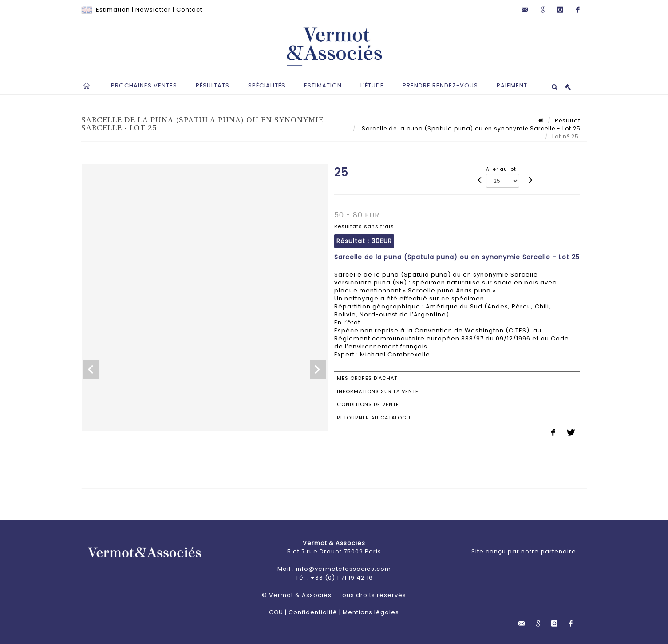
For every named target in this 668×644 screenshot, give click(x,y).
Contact (189, 10)
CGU (276, 612)
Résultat (568, 121)
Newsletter (153, 10)
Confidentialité (313, 612)
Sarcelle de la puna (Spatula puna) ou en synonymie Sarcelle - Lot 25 (470, 128)
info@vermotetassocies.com (344, 569)
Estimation (113, 10)
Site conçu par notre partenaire (524, 551)
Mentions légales (371, 612)
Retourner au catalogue (375, 418)
